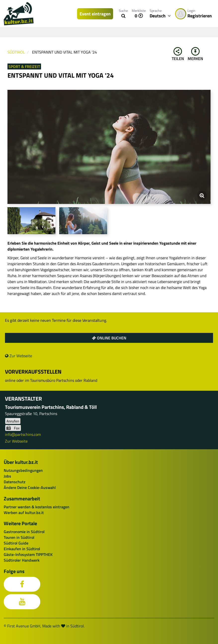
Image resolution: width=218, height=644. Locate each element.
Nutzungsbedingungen (23, 470)
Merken (195, 54)
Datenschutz (15, 482)
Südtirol (16, 52)
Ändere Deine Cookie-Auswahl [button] (30, 487)
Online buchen (109, 338)
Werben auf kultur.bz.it (24, 513)
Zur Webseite (19, 356)
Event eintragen (95, 14)
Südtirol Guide (16, 543)
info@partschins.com (23, 434)
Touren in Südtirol (19, 537)
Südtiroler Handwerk (22, 560)
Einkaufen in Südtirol (22, 549)
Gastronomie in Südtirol (24, 532)
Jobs (7, 476)
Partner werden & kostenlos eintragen (37, 507)
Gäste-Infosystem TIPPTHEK (28, 554)
